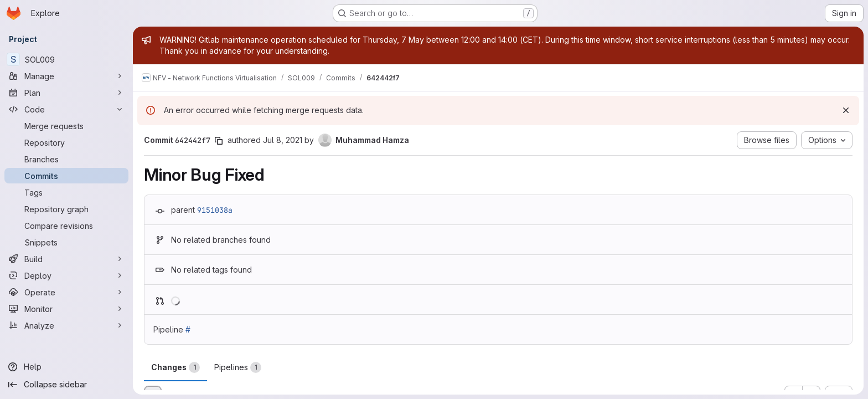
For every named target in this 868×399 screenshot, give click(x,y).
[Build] (66, 259)
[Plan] (66, 93)
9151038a (215, 210)
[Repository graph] (66, 209)
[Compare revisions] (66, 226)
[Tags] (66, 192)
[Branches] (66, 159)
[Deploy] (66, 275)
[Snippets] (66, 242)
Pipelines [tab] (238, 367)
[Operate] (66, 292)
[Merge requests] (66, 126)
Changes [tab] (175, 367)
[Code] (66, 109)
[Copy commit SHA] (219, 141)
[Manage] (66, 76)
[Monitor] (66, 309)
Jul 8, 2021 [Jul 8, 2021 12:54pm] (283, 140)
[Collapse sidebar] (66, 385)
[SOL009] (66, 59)
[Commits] (66, 176)
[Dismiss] (846, 110)
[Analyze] (66, 325)
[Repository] (66, 142)
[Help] (66, 367)
